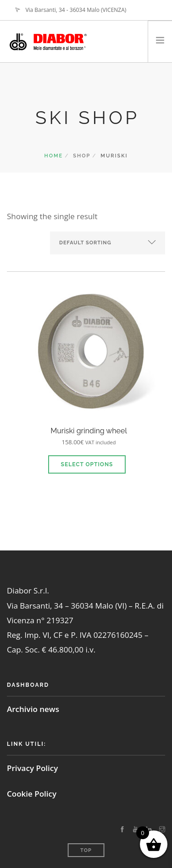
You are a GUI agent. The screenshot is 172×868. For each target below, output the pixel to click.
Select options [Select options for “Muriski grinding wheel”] (87, 464)
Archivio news (33, 709)
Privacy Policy (32, 768)
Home (54, 156)
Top (86, 850)
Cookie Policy (32, 794)
